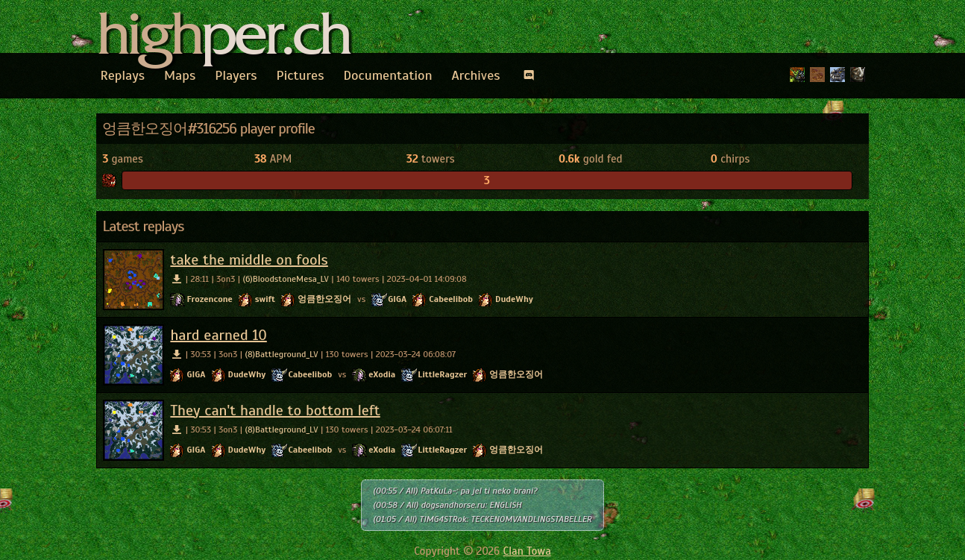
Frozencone (209, 299)
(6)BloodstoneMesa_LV (286, 279)
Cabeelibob (451, 299)
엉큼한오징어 (324, 299)
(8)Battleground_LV (281, 354)
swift (265, 299)
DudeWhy (514, 299)
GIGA (397, 299)
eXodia (382, 374)
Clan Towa (527, 551)
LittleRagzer (442, 374)
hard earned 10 (218, 335)
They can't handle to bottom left (275, 410)
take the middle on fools (249, 260)
